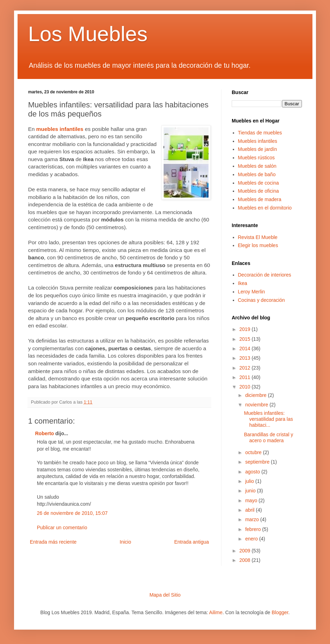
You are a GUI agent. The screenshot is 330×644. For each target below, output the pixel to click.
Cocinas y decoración (262, 300)
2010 (246, 387)
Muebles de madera (260, 199)
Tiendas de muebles (260, 133)
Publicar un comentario (62, 527)
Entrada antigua (192, 542)
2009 (246, 551)
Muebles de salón (257, 166)
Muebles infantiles (258, 141)
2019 (246, 329)
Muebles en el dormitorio (265, 208)
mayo (252, 500)
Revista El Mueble (258, 237)
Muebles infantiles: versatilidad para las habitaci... (269, 419)
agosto (253, 472)
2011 (246, 377)
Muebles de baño (257, 174)
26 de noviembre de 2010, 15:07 (72, 513)
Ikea (243, 283)
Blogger (280, 612)
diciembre (256, 395)
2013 (246, 358)
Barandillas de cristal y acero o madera (269, 437)
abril (250, 510)
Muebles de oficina (259, 191)
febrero (253, 529)
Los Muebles (88, 34)
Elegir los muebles (258, 245)
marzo (253, 519)
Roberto (45, 433)
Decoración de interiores (265, 275)
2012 (246, 368)
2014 (246, 348)
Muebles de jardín (258, 149)
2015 (246, 339)
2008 (246, 560)
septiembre (258, 462)
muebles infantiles (60, 129)
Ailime (216, 612)
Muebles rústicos (256, 158)
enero (252, 539)
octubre (254, 452)
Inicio (126, 542)
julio (250, 481)
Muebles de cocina (259, 183)
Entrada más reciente (53, 542)
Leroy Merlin (252, 292)
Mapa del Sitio (165, 595)
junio (251, 491)
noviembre (257, 405)
